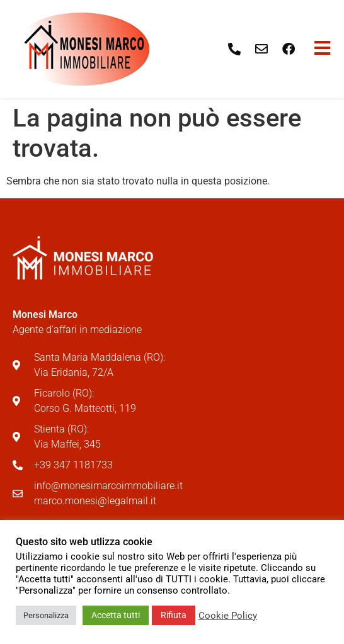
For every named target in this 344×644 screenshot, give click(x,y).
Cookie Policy (228, 616)
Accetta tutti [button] (116, 615)
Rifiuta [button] (174, 615)
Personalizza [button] (46, 615)
